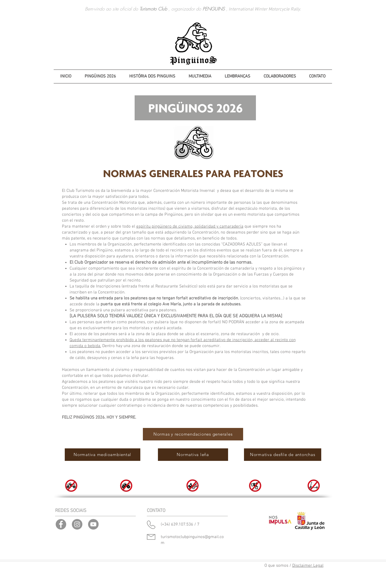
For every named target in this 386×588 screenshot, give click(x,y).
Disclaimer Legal (308, 566)
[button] (152, 76)
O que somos (276, 566)
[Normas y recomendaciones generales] (193, 434)
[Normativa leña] (193, 455)
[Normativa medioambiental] (103, 455)
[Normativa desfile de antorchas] (283, 455)
